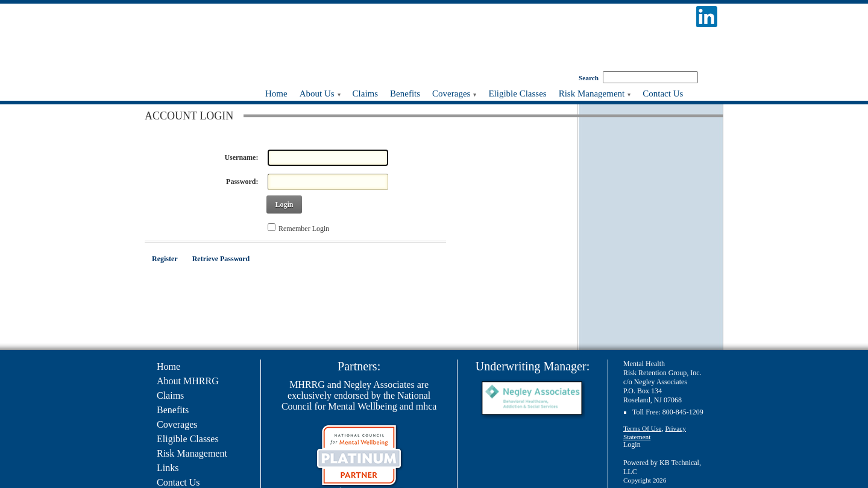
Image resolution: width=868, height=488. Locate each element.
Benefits (173, 410)
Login (284, 204)
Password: (242, 182)
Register (165, 259)
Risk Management (192, 453)
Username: (241, 157)
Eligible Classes (188, 439)
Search (589, 78)
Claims (170, 395)
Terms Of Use (642, 428)
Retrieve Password (221, 259)
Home (168, 366)
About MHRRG (188, 381)
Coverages (177, 424)
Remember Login (304, 229)
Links (168, 468)
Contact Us (178, 482)
